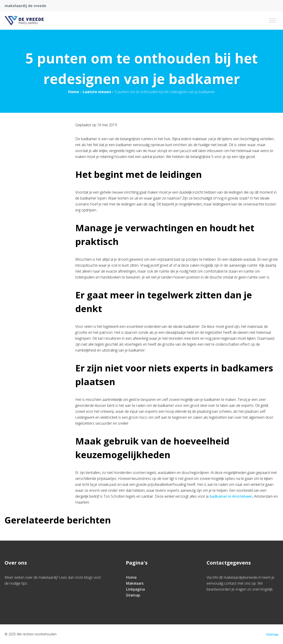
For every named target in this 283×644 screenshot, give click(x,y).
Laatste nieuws (97, 92)
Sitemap (133, 595)
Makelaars (135, 583)
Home (74, 92)
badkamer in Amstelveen (231, 496)
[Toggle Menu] (273, 20)
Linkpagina (135, 589)
